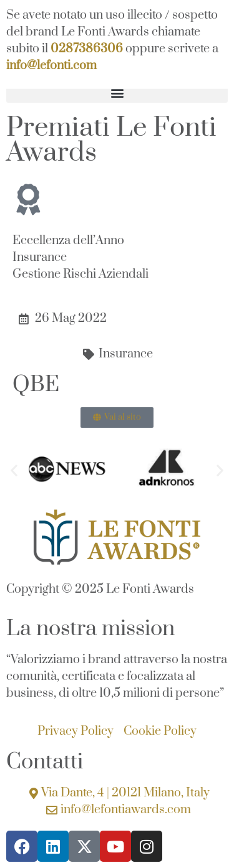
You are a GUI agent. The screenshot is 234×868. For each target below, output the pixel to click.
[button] (117, 92)
